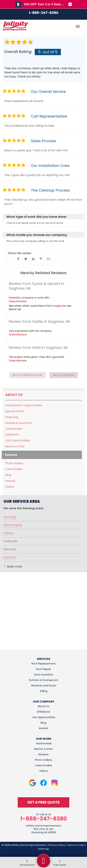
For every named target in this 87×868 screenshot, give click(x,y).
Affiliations (12, 435)
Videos (10, 487)
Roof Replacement (44, 664)
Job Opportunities (17, 440)
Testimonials (14, 429)
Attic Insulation (44, 674)
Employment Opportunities (24, 405)
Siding (43, 691)
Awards (10, 481)
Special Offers (15, 411)
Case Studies (14, 469)
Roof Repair (43, 669)
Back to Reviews (64, 375)
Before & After (15, 446)
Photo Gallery (14, 463)
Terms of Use (76, 845)
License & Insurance (19, 423)
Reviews (11, 455)
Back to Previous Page (27, 375)
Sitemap (43, 849)
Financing (12, 417)
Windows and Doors (44, 685)
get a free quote (43, 802)
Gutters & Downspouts (43, 680)
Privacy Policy (56, 845)
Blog (8, 475)
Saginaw (59, 306)
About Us (14, 395)
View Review (18, 301)
